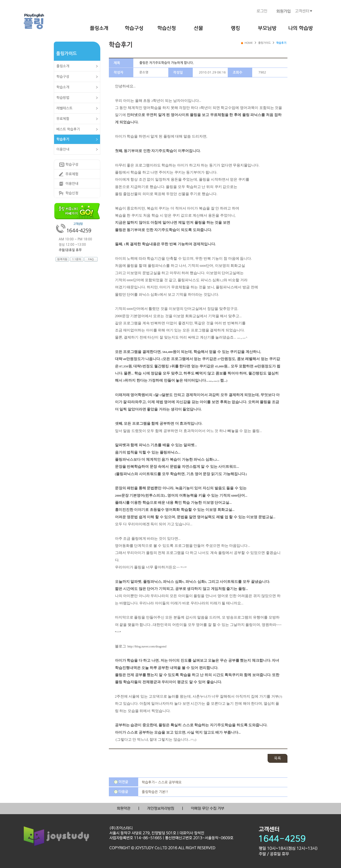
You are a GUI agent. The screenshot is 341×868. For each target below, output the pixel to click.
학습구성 (63, 77)
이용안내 (63, 149)
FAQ (91, 259)
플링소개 (63, 66)
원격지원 (62, 259)
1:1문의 (76, 259)
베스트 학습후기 (68, 129)
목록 (277, 758)
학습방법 (63, 98)
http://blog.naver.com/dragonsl (147, 646)
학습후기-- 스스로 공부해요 (162, 782)
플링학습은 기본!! (155, 792)
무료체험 (63, 119)
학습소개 (63, 87)
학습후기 (63, 139)
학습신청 (72, 193)
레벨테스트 (65, 108)
